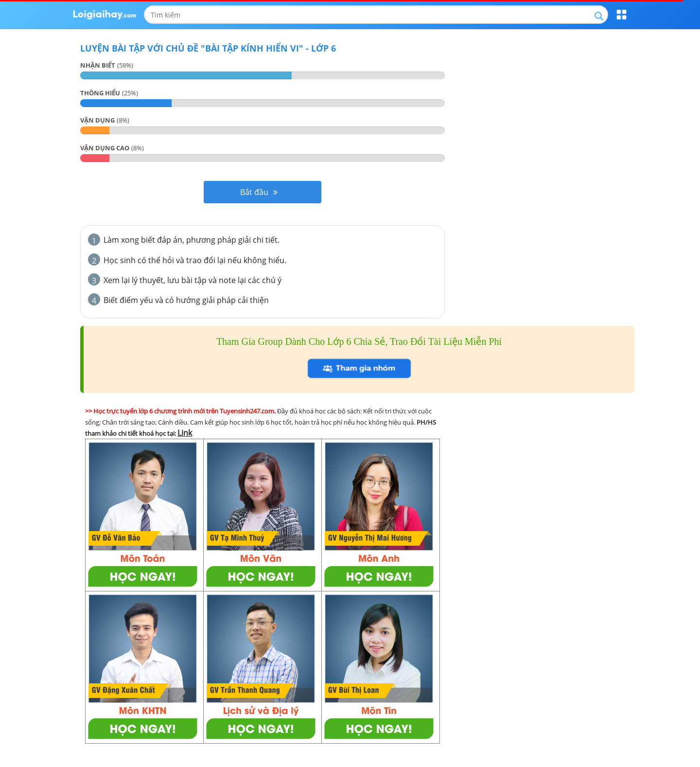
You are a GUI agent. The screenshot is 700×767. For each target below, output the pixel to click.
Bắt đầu (259, 192)
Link (185, 433)
